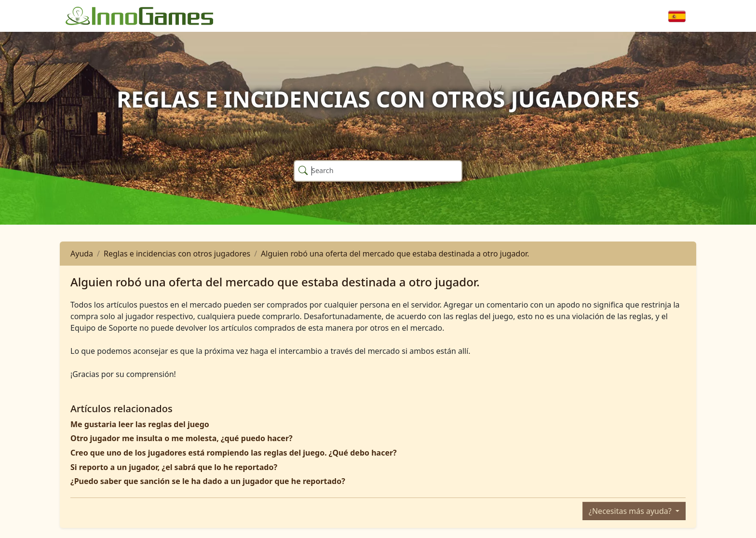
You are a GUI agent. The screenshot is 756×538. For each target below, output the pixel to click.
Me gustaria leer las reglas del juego (140, 424)
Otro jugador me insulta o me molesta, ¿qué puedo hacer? (182, 438)
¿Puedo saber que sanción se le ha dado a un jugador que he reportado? (208, 481)
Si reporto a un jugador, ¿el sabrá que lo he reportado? (174, 467)
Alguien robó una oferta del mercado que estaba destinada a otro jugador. (395, 254)
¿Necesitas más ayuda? (631, 511)
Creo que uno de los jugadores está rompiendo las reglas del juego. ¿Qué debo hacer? (234, 453)
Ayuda (82, 254)
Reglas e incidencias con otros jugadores (177, 254)
